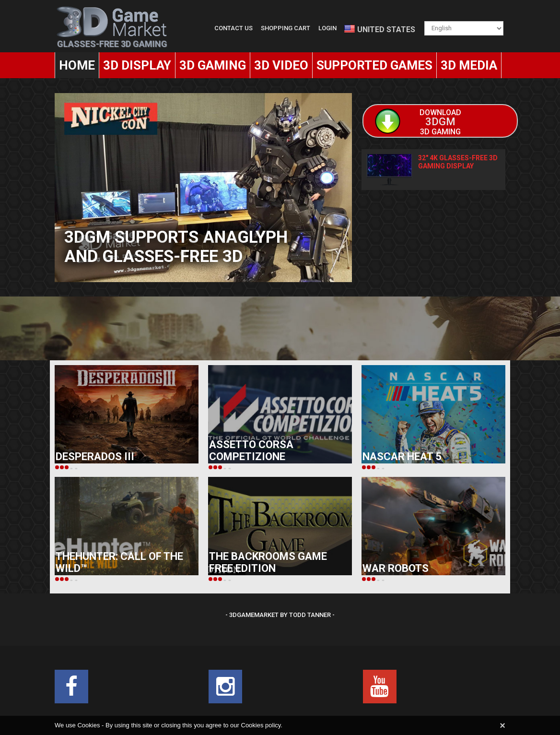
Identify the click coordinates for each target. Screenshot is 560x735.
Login (327, 28)
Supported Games (374, 65)
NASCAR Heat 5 (402, 456)
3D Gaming (213, 65)
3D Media (469, 65)
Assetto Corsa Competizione (251, 450)
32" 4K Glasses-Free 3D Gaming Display (458, 162)
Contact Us (233, 28)
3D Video (281, 65)
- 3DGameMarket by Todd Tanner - (280, 615)
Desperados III (95, 456)
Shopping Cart (286, 28)
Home (77, 65)
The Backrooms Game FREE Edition (268, 562)
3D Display (137, 65)
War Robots (396, 568)
